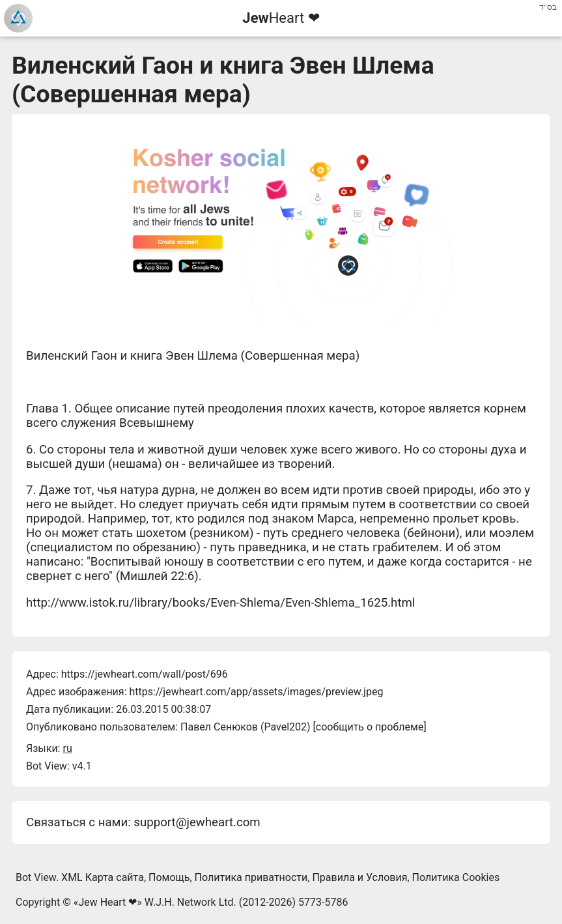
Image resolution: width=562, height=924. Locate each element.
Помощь (169, 877)
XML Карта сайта (103, 877)
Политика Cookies (456, 877)
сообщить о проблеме (370, 727)
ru (67, 748)
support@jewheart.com (197, 822)
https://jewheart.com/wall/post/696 (145, 674)
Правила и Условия (359, 877)
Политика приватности (251, 877)
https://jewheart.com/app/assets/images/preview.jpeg (256, 692)
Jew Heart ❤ (107, 902)
